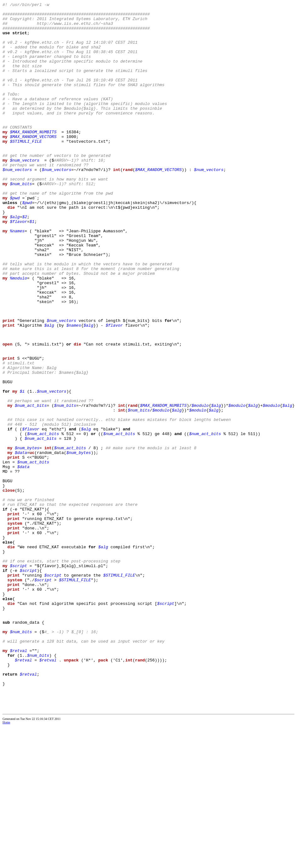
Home (6, 864)
